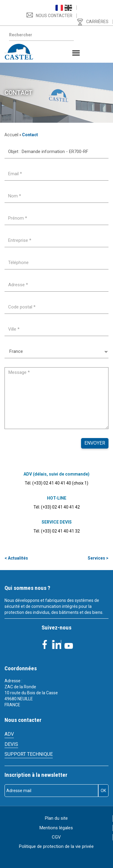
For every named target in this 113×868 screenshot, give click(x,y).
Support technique (29, 754)
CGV (56, 837)
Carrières (97, 22)
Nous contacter (54, 16)
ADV (9, 734)
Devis (11, 744)
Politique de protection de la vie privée (56, 846)
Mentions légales (56, 828)
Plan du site (56, 818)
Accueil (11, 135)
